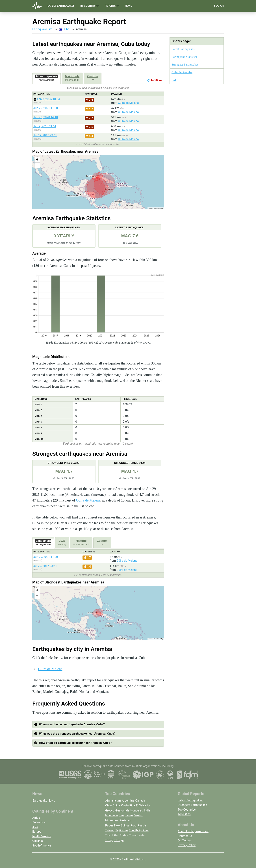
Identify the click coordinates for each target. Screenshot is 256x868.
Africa (36, 818)
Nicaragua (112, 820)
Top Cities (184, 814)
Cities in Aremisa (182, 72)
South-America (42, 846)
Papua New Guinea (117, 825)
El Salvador (143, 805)
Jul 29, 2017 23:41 (45, 135)
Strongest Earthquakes (185, 65)
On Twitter (184, 840)
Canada (140, 801)
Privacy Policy (187, 845)
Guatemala (122, 811)
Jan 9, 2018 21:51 (45, 126)
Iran (121, 815)
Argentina (128, 801)
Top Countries (187, 810)
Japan (129, 815)
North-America (42, 836)
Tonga (109, 840)
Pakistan (125, 820)
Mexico (138, 815)
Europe (37, 832)
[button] (37, 160)
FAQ (174, 80)
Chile (109, 805)
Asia (35, 827)
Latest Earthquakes (61, 6)
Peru (134, 825)
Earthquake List (42, 29)
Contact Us (185, 836)
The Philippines (139, 830)
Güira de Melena (128, 103)
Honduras (137, 811)
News (128, 6)
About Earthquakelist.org (194, 831)
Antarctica (39, 822)
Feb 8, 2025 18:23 (48, 99)
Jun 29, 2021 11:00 (46, 108)
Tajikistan (122, 830)
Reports (112, 6)
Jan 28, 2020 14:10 (46, 117)
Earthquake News (44, 801)
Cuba (64, 29)
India (147, 811)
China (116, 805)
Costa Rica (128, 805)
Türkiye (119, 840)
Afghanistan (113, 801)
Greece (110, 811)
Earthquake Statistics (184, 57)
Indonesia (112, 815)
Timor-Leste (137, 835)
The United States (117, 835)
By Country (90, 6)
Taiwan (110, 830)
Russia (142, 825)
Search (219, 6)
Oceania (38, 841)
